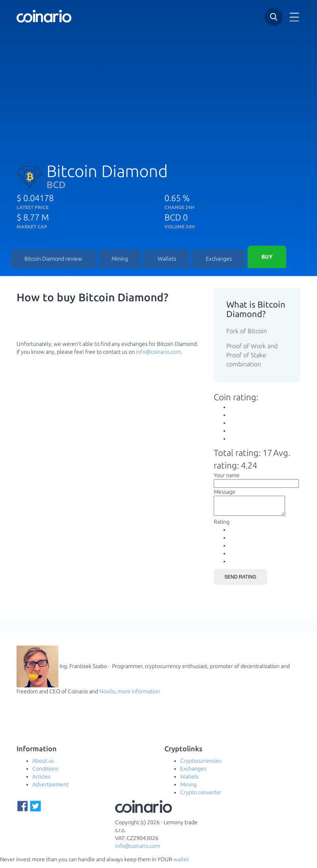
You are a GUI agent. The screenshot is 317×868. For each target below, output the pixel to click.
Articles (41, 781)
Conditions (45, 773)
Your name (227, 476)
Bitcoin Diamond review (53, 259)
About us (43, 765)
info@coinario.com (158, 353)
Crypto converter (201, 797)
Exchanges (219, 259)
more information (139, 696)
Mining (120, 259)
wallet (181, 864)
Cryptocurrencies (201, 765)
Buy (267, 258)
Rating (222, 526)
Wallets (167, 259)
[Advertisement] (158, 90)
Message (225, 493)
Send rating (240, 582)
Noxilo (107, 696)
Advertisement (50, 789)
